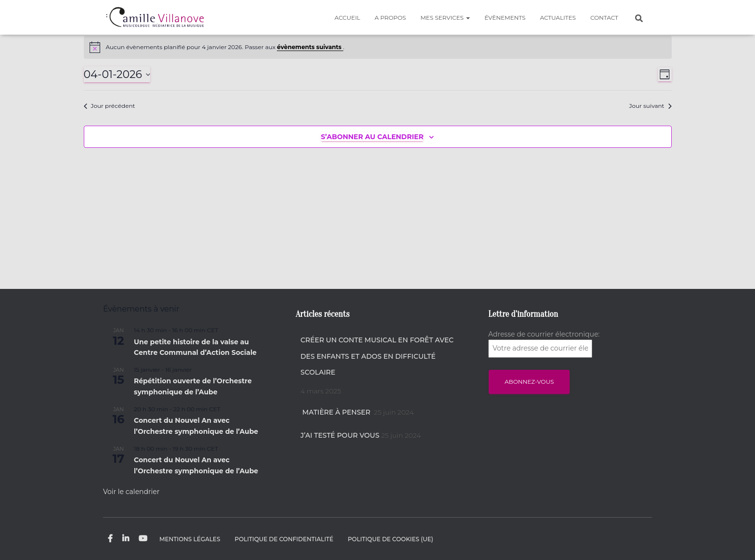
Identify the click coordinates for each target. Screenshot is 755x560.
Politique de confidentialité (284, 539)
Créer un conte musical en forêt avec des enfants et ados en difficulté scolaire (377, 356)
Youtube (143, 539)
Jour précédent (110, 106)
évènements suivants (310, 47)
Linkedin (126, 539)
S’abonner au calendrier (372, 137)
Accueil (347, 18)
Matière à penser (336, 412)
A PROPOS (390, 18)
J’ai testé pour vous (340, 435)
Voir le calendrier (131, 492)
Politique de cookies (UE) (390, 539)
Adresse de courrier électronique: (544, 344)
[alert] (378, 47)
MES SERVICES (445, 18)
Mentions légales (190, 539)
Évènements (505, 18)
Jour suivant (650, 106)
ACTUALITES (558, 18)
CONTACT (604, 18)
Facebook (110, 539)
